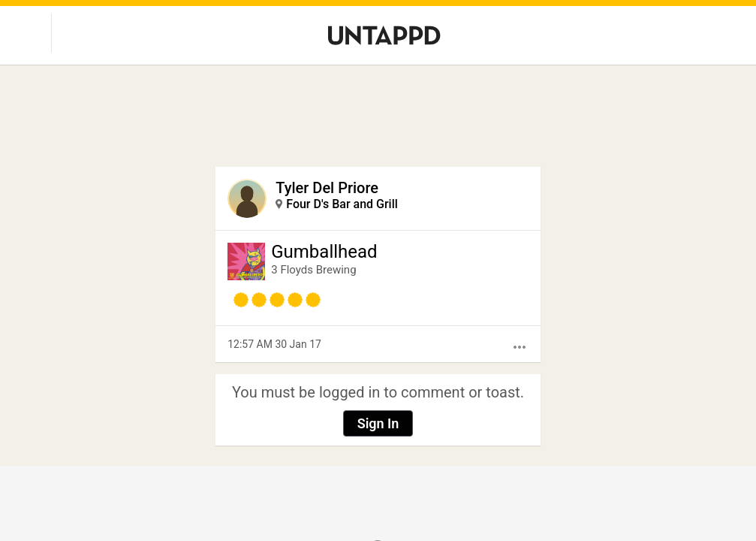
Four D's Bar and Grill (342, 204)
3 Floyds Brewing (313, 270)
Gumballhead (324, 252)
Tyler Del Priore (327, 188)
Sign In (378, 423)
